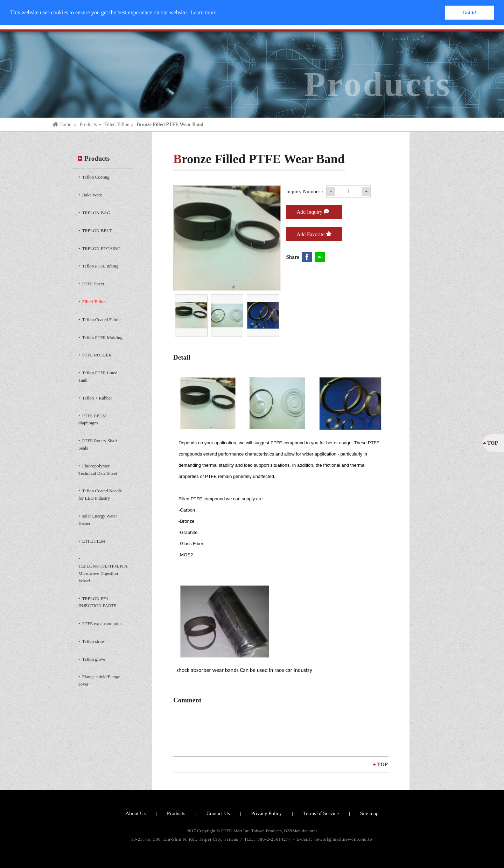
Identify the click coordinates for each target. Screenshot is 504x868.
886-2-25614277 (275, 839)
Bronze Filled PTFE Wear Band (170, 124)
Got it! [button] (469, 13)
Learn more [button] (203, 12)
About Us (135, 813)
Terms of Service (321, 813)
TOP (382, 764)
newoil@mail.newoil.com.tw (344, 839)
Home (62, 124)
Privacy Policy (266, 813)
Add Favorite (314, 234)
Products (88, 124)
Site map (369, 813)
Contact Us (218, 813)
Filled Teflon (117, 124)
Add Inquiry (313, 211)
